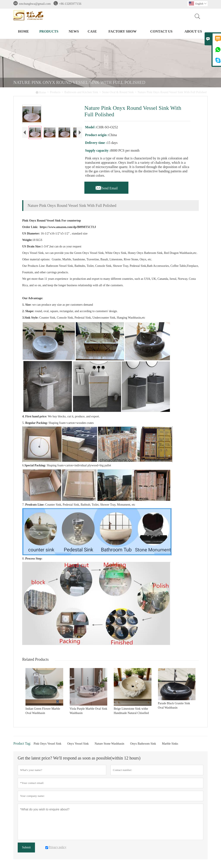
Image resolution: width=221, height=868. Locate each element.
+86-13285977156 (70, 4)
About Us (193, 31)
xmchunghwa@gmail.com (35, 4)
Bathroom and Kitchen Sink (81, 92)
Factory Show (122, 31)
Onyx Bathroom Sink (143, 744)
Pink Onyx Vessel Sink (47, 744)
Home (23, 31)
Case (92, 31)
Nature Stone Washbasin (109, 744)
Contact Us (161, 31)
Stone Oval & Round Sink (118, 92)
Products (49, 31)
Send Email (106, 187)
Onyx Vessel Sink (78, 744)
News (74, 31)
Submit (26, 847)
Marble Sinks (170, 744)
